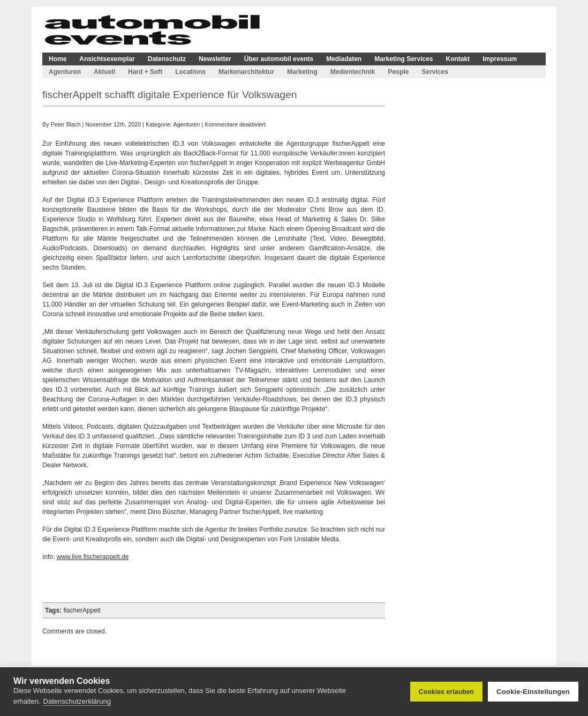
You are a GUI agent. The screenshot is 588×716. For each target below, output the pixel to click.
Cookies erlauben (446, 692)
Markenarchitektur (246, 72)
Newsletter (215, 59)
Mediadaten (344, 59)
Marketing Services (404, 59)
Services (435, 72)
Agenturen (65, 72)
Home (58, 59)
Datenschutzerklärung (77, 701)
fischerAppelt (82, 610)
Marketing (302, 72)
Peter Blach (66, 124)
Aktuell (104, 72)
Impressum (500, 59)
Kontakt (458, 59)
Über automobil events (279, 59)
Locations (190, 72)
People (398, 72)
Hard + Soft (145, 72)
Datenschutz (167, 59)
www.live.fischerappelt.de (93, 557)
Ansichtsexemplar (107, 59)
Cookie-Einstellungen (533, 692)
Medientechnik (353, 72)
